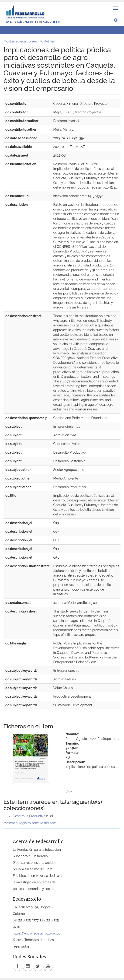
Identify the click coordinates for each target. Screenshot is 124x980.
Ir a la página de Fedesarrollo (33, 22)
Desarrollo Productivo (29, 816)
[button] (116, 20)
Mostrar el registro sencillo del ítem (30, 41)
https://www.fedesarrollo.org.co (37, 933)
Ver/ (69, 792)
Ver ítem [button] (15, 30)
